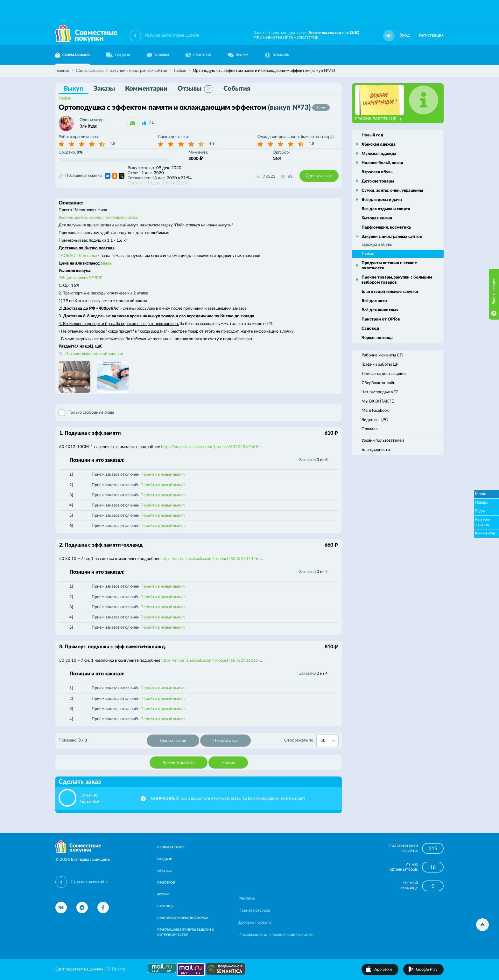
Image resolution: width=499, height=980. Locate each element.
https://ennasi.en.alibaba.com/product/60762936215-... (212, 661)
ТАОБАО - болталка (78, 256)
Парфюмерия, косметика (386, 228)
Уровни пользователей (383, 441)
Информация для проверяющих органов (275, 935)
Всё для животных (380, 310)
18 (433, 867)
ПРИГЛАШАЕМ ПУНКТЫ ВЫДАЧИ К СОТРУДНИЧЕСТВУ (186, 932)
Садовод (370, 329)
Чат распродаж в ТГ (380, 392)
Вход (404, 35)
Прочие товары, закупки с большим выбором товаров (397, 280)
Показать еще (173, 741)
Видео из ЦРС (375, 420)
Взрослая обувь (377, 172)
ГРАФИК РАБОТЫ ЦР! (379, 119)
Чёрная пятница (377, 338)
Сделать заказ (319, 176)
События (237, 89)
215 (433, 849)
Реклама (246, 898)
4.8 (112, 144)
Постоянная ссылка (80, 176)
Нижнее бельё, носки (382, 163)
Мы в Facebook (375, 411)
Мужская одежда (379, 154)
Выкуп (74, 89)
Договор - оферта (255, 923)
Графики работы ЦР (380, 365)
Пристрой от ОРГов (381, 319)
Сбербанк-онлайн (378, 383)
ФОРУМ (238, 55)
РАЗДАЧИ (118, 55)
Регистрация (431, 35)
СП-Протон (115, 969)
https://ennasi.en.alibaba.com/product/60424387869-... (212, 447)
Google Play (427, 970)
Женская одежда (379, 145)
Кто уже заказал (483, 522)
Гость (85, 802)
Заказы (104, 89)
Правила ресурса (254, 911)
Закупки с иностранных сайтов (392, 237)
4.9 (212, 144)
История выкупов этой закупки (94, 354)
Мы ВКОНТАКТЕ (378, 401)
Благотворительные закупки (390, 292)
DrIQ (355, 33)
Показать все (225, 741)
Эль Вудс (88, 126)
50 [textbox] (323, 741)
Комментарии (146, 89)
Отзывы (195, 89)
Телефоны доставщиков (384, 374)
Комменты (485, 533)
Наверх (228, 763)
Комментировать (179, 763)
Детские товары (378, 181)
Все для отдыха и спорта (386, 209)
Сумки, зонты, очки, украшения (392, 191)
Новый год (372, 135)
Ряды (480, 511)
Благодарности (376, 450)
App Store (383, 970)
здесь (106, 263)
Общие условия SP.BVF (80, 278)
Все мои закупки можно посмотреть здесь (98, 218)
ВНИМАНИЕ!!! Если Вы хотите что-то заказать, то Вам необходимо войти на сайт (228, 799)
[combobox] (327, 741)
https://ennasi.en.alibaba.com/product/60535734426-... (212, 559)
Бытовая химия (377, 218)
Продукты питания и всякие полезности (389, 266)
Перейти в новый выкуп (162, 475)
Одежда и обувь (377, 245)
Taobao (65, 98)
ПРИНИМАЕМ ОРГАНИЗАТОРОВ (286, 38)
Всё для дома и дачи (382, 200)
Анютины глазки (325, 33)
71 (151, 123)
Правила (369, 429)
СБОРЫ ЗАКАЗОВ (73, 55)
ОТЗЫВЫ (158, 55)
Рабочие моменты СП (382, 355)
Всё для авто (374, 301)
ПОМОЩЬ (277, 55)
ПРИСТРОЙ (198, 55)
